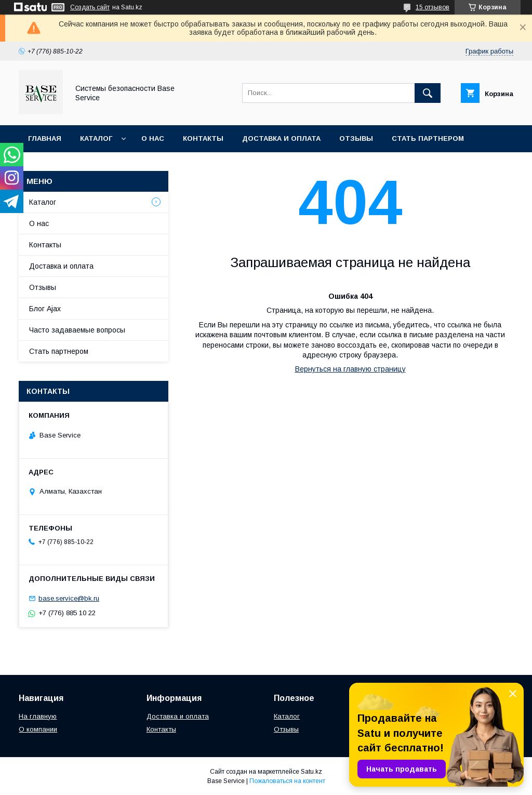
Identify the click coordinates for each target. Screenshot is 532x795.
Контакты (203, 138)
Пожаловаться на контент (287, 781)
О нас (153, 138)
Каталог (96, 138)
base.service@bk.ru (69, 598)
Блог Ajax (45, 309)
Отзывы (356, 138)
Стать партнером (428, 138)
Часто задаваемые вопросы (77, 330)
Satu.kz (311, 772)
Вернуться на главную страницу (350, 369)
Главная (45, 138)
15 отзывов (433, 7)
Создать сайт (90, 7)
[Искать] (428, 93)
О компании (38, 729)
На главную (38, 716)
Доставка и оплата (281, 138)
